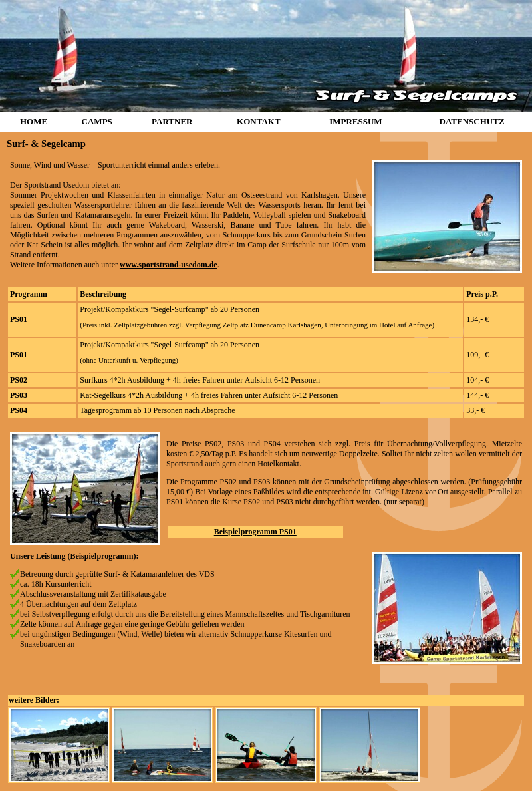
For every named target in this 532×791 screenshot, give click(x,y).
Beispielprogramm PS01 (255, 532)
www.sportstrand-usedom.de (169, 265)
